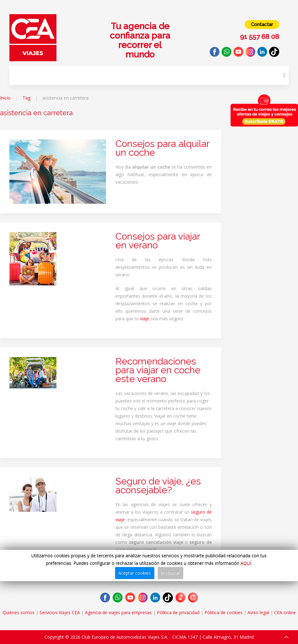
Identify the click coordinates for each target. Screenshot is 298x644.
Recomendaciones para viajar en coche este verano (158, 370)
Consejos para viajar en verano (158, 241)
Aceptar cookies (135, 573)
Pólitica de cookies (223, 612)
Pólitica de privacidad (178, 612)
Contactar (262, 24)
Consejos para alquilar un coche (162, 148)
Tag (27, 98)
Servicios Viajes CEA (60, 612)
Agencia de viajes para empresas (118, 612)
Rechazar (170, 573)
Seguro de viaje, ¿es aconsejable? (158, 486)
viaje (145, 319)
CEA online (285, 612)
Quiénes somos (19, 612)
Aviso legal (258, 612)
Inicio (5, 98)
